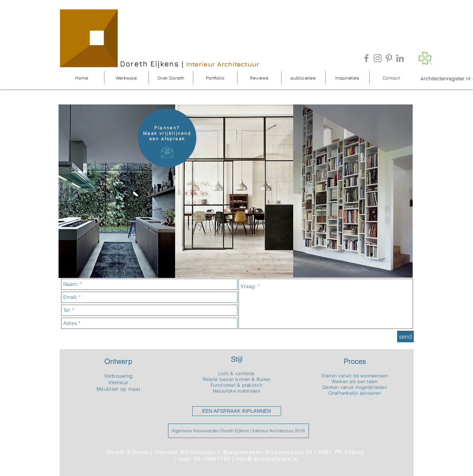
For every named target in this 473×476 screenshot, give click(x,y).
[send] (405, 336)
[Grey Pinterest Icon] (389, 58)
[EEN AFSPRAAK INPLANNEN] (237, 411)
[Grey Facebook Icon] (366, 58)
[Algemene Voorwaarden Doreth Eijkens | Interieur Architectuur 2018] (238, 431)
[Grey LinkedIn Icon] (400, 58)
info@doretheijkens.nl (267, 459)
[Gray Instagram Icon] (378, 58)
